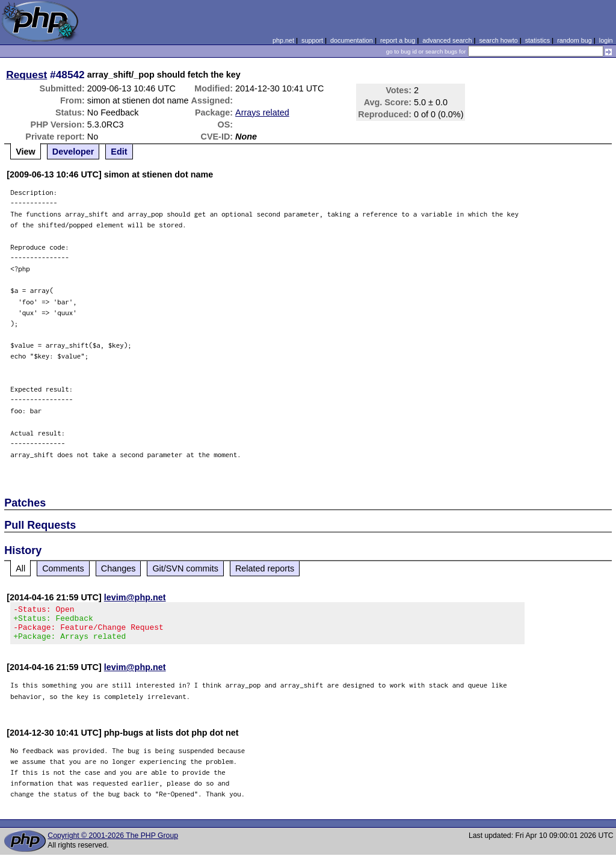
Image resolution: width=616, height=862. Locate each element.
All (20, 568)
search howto (498, 40)
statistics (537, 40)
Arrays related (262, 112)
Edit (119, 152)
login (606, 40)
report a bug (398, 40)
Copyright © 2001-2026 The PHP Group (113, 843)
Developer (73, 152)
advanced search (447, 40)
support (312, 40)
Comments (63, 568)
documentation (352, 40)
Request (26, 75)
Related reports (265, 568)
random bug (574, 40)
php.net (283, 40)
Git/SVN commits (185, 568)
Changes (119, 568)
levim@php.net (135, 597)
